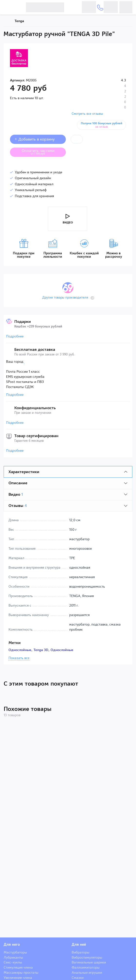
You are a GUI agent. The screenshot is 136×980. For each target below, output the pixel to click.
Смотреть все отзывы (87, 114)
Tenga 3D (41, 650)
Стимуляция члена (18, 967)
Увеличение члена (18, 978)
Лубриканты (13, 957)
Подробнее (15, 336)
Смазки (78, 978)
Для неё (79, 945)
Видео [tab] (16, 494)
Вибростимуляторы (87, 957)
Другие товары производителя (65, 298)
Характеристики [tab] (24, 472)
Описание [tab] (18, 483)
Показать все (19, 658)
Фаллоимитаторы (86, 967)
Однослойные (20, 650)
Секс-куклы (13, 962)
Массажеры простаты (21, 972)
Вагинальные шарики (89, 962)
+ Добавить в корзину (38, 139)
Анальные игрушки (87, 972)
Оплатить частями (42, 152)
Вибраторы (81, 952)
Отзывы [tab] (18, 506)
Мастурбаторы (15, 952)
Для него (12, 945)
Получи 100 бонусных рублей (102, 125)
